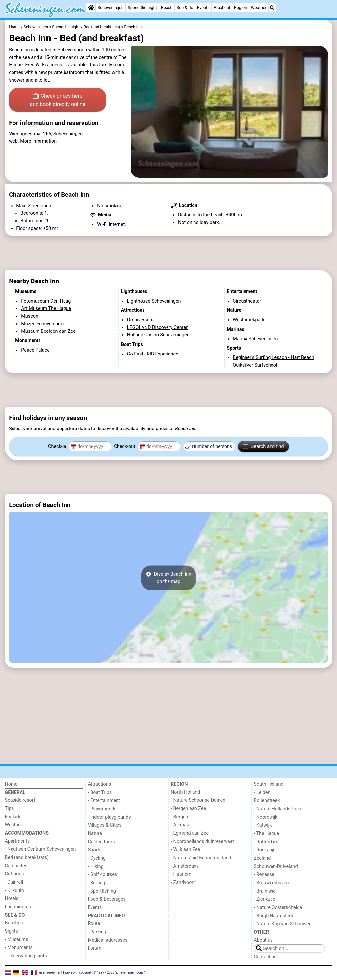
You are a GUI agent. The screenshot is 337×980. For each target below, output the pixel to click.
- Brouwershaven (271, 883)
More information (38, 141)
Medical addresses (108, 940)
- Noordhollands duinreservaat (202, 841)
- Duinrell (14, 882)
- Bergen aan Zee (188, 809)
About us (263, 940)
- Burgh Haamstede (274, 916)
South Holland (269, 784)
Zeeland (262, 858)
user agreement (51, 973)
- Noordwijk (266, 817)
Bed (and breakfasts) (27, 858)
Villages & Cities (105, 825)
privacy (71, 973)
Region (240, 7)
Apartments (17, 841)
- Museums (17, 939)
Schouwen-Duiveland (276, 866)
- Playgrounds (102, 809)
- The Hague (266, 833)
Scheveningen (111, 7)
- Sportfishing (102, 891)
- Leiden (262, 792)
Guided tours (101, 842)
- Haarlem (181, 874)
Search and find (263, 446)
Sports (95, 850)
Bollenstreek (267, 801)
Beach (167, 7)
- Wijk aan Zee (185, 850)
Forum (95, 948)
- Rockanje (265, 850)
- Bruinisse (265, 891)
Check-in (58, 446)
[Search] (272, 8)
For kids (13, 817)
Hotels (12, 899)
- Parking (97, 932)
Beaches (14, 923)
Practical (222, 7)
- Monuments (19, 948)
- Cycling (97, 858)
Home (11, 784)
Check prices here (57, 101)
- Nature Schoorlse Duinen (198, 800)
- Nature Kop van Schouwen (283, 924)
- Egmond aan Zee (190, 833)
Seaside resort (20, 800)
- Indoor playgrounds (109, 817)
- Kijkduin (14, 890)
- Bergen (180, 817)
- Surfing (97, 883)
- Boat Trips (100, 792)
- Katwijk (263, 825)
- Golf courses (103, 875)
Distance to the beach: (201, 215)
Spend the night (142, 7)
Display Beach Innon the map (168, 578)
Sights (12, 931)
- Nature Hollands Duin (277, 809)
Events (203, 7)
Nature (95, 833)
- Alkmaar (181, 825)
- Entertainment (104, 801)
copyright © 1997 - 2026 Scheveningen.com (111, 973)
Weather (259, 7)
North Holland (185, 792)
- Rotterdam (266, 842)
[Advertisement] (169, 253)
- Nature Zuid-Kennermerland (201, 858)
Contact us (265, 957)
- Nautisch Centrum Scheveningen (40, 849)
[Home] (91, 8)
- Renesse (264, 875)
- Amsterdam (184, 866)
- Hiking (96, 866)
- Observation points (26, 956)
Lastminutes (18, 907)
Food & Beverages (107, 899)
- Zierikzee (264, 899)
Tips (10, 809)
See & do (185, 7)
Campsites (16, 866)
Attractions (99, 784)
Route (94, 924)
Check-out (125, 446)
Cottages (14, 874)
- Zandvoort (183, 882)
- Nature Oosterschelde (278, 907)
